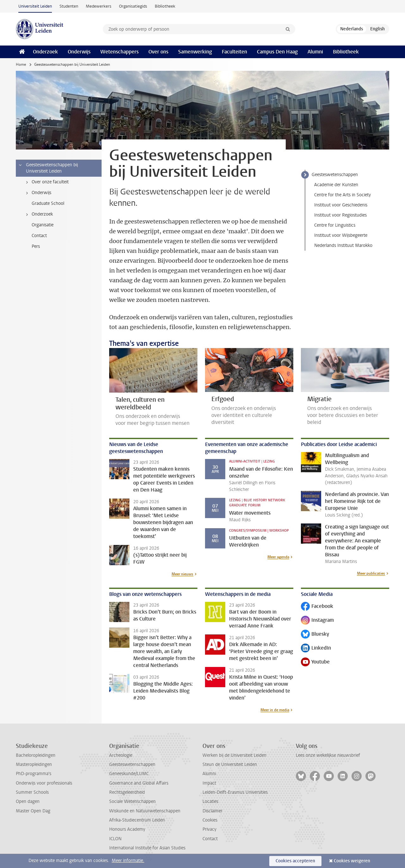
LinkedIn (316, 648)
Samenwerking (195, 52)
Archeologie (121, 755)
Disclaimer (212, 811)
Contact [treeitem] (39, 236)
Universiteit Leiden (35, 6)
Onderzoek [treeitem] (38, 214)
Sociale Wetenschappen (132, 801)
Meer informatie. (128, 861)
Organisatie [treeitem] (43, 225)
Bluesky (315, 635)
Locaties (210, 801)
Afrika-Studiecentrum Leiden (137, 820)
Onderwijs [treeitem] (37, 193)
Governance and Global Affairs (139, 783)
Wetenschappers (119, 52)
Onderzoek (45, 52)
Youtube (315, 662)
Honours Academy (127, 829)
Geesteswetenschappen (335, 175)
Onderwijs (79, 52)
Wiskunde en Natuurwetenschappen (145, 811)
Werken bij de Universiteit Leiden (234, 755)
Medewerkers (99, 6)
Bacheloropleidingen (36, 755)
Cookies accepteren (295, 861)
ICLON (115, 839)
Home (21, 64)
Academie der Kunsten (336, 185)
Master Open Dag (33, 811)
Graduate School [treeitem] (48, 203)
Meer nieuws (182, 574)
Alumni (315, 52)
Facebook (317, 607)
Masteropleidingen (34, 764)
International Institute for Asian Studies (147, 848)
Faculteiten (234, 52)
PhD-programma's (34, 774)
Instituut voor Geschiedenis (341, 205)
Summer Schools (32, 792)
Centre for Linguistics (335, 225)
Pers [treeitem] (36, 246)
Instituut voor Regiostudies (340, 215)
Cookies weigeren (352, 861)
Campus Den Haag (277, 52)
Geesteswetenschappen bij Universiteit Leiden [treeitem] (48, 168)
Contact (210, 839)
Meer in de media (275, 710)
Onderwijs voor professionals (44, 783)
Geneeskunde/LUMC (129, 774)
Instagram (317, 621)
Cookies (210, 820)
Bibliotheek (165, 6)
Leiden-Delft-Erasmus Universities (235, 792)
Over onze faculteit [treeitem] (46, 182)
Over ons (158, 52)
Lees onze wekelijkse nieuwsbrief (328, 755)
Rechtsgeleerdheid (127, 792)
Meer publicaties (371, 573)
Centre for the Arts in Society (343, 195)
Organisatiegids (133, 6)
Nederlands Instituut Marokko (343, 245)
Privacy (209, 829)
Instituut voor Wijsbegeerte (341, 235)
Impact (209, 783)
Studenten (69, 6)
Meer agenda (278, 557)
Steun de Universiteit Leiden (230, 764)
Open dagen (28, 801)
